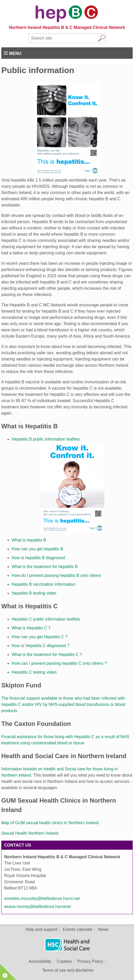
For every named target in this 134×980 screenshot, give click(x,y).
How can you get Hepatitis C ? (40, 637)
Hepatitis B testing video (34, 593)
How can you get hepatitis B (37, 549)
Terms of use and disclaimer (68, 970)
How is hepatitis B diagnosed (38, 558)
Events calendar (78, 929)
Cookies (64, 961)
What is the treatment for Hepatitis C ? (47, 655)
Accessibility (40, 961)
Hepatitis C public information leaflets (46, 619)
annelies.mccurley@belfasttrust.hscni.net (42, 898)
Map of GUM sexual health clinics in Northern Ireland (50, 823)
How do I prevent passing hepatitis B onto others (56, 575)
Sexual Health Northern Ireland (30, 833)
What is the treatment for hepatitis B (45, 567)
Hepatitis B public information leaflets (46, 439)
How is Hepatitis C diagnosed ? (41, 646)
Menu (15, 53)
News (103, 929)
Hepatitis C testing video (34, 672)
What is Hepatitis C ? (31, 628)
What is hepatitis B (29, 540)
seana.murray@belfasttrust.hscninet (37, 907)
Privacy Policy (90, 961)
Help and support (41, 929)
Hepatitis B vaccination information (44, 584)
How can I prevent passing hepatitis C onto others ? (59, 663)
